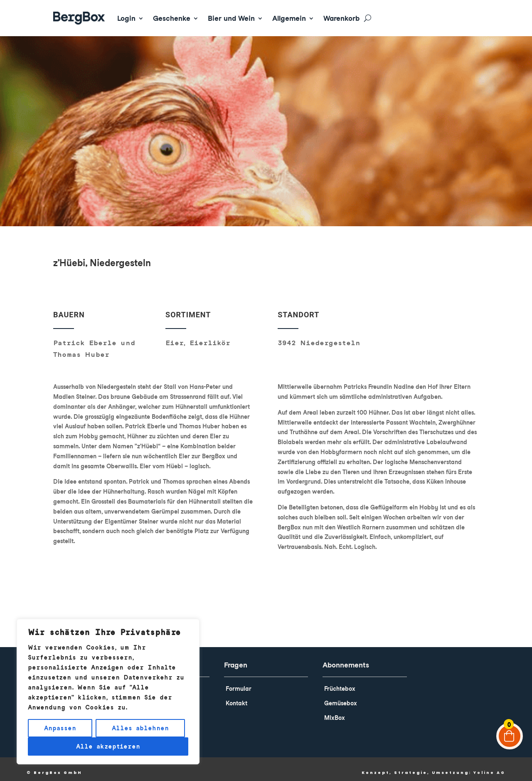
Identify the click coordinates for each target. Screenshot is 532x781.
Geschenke (172, 18)
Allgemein (289, 18)
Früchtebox (340, 683)
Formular (239, 683)
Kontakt (236, 697)
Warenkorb (341, 18)
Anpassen (60, 728)
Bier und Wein (231, 18)
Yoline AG (489, 767)
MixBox (335, 712)
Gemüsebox (341, 697)
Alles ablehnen (140, 728)
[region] (108, 692)
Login (126, 18)
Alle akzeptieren (108, 746)
